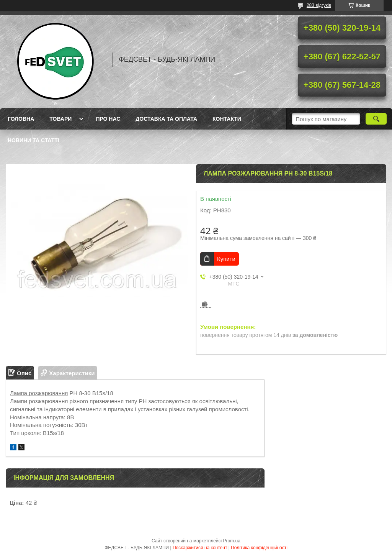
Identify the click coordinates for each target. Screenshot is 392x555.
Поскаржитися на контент (200, 548)
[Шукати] (376, 119)
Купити (226, 259)
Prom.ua (232, 541)
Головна (21, 119)
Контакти (227, 119)
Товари (60, 119)
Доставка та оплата (166, 119)
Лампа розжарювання (39, 393)
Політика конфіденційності (259, 548)
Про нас (108, 119)
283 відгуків (319, 5)
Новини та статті (33, 140)
